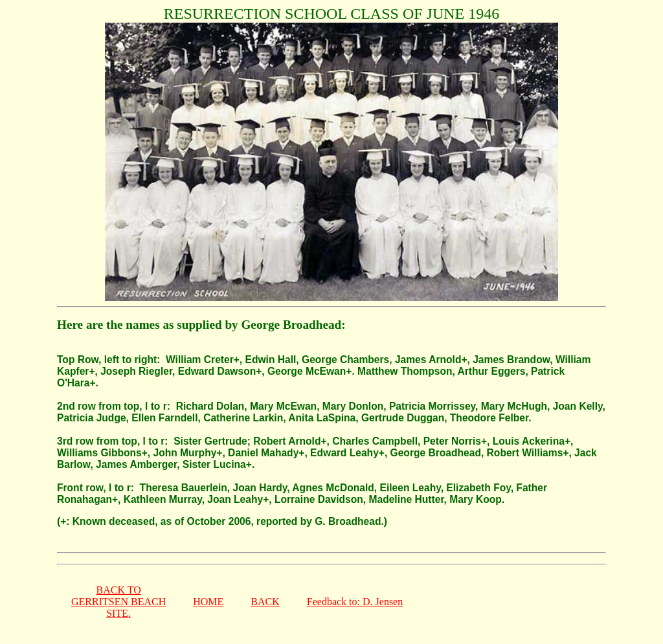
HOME (208, 602)
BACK (265, 602)
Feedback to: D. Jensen (355, 602)
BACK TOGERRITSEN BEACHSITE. (118, 602)
